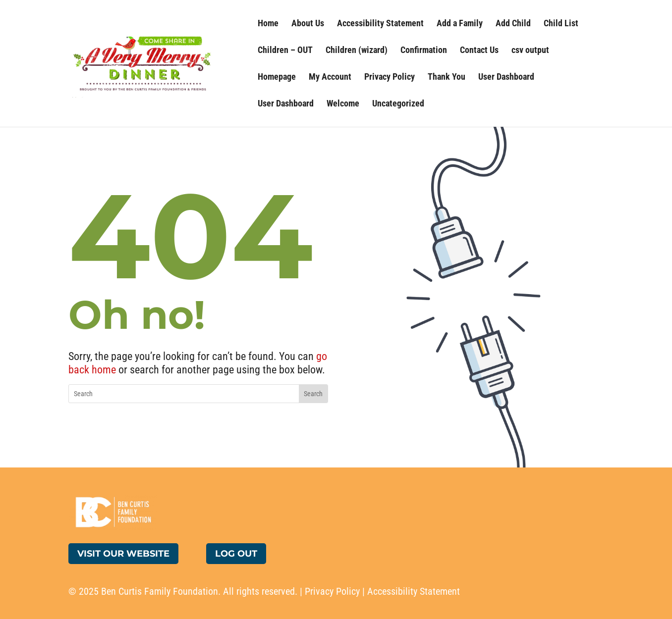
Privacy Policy (390, 77)
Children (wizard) (357, 51)
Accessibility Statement (380, 24)
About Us (308, 24)
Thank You (447, 77)
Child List (561, 24)
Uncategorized (398, 104)
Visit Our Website (123, 554)
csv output (530, 51)
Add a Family (460, 24)
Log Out (236, 554)
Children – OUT (285, 51)
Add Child (513, 24)
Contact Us (479, 51)
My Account (330, 77)
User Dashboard (506, 77)
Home (268, 24)
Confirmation (424, 51)
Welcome (343, 104)
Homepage (277, 77)
